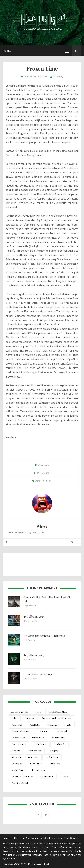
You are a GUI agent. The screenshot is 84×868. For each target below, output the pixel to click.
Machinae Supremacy (22, 776)
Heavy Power (18, 738)
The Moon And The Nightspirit (56, 718)
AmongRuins (18, 770)
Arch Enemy (40, 744)
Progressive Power (21, 731)
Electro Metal (47, 776)
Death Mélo (59, 744)
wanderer (11, 437)
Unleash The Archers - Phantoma (44, 636)
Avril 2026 (52, 725)
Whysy (60, 77)
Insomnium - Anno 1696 (38, 674)
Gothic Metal (52, 757)
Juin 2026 (16, 757)
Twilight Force (58, 738)
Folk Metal (34, 725)
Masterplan (17, 763)
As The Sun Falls (20, 712)
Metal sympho (34, 751)
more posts (21, 533)
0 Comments (44, 465)
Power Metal (36, 763)
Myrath (68, 725)
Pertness (32, 77)
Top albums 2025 (34, 617)
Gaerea (65, 776)
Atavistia (16, 751)
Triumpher (44, 731)
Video (14, 718)
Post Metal (17, 725)
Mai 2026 (29, 718)
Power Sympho (19, 744)
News (38, 712)
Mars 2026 (55, 763)
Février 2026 (38, 770)
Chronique (42, 77)
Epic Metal (62, 731)
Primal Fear (38, 738)
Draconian (33, 757)
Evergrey (53, 751)
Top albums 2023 (34, 655)
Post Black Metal (20, 783)
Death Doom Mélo (58, 712)
